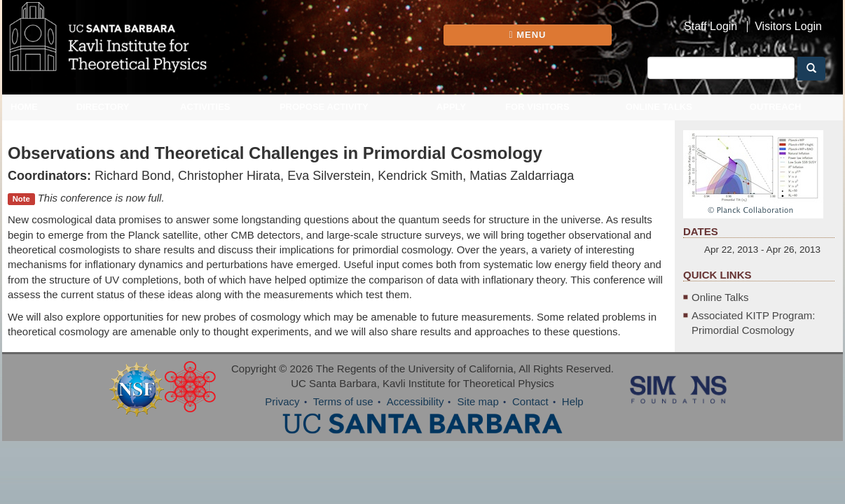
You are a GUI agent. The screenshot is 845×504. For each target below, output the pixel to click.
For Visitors (537, 107)
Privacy (282, 401)
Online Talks (659, 107)
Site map (478, 401)
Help (573, 401)
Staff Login (710, 27)
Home (24, 107)
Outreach (776, 107)
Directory (103, 107)
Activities (205, 107)
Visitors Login (788, 27)
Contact (530, 401)
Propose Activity (324, 107)
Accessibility (415, 401)
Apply (451, 107)
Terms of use (343, 401)
